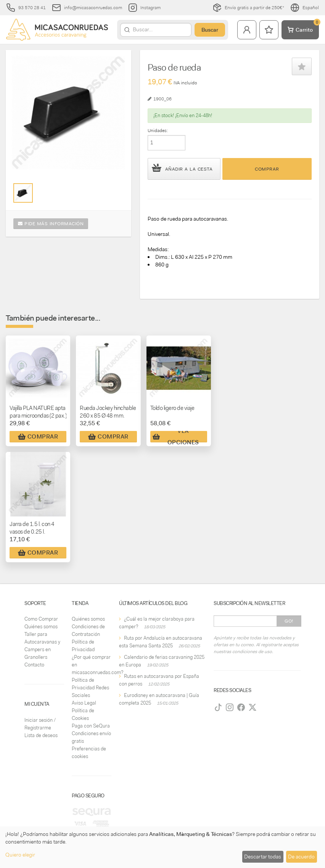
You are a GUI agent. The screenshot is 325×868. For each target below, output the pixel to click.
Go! (289, 621)
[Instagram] (230, 707)
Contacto (34, 665)
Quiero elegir (20, 855)
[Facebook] (241, 707)
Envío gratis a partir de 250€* (248, 8)
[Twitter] (253, 707)
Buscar (210, 30)
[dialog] (162, 847)
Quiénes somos (41, 627)
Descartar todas (263, 857)
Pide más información (51, 224)
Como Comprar (41, 619)
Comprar (267, 169)
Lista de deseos (41, 735)
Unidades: (158, 131)
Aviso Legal (84, 703)
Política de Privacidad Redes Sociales (90, 688)
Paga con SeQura (91, 726)
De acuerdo (301, 857)
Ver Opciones (176, 437)
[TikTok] (218, 707)
